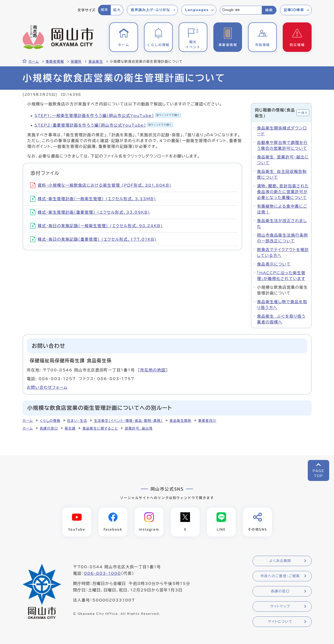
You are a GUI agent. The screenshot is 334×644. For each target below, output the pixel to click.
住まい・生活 (77, 421)
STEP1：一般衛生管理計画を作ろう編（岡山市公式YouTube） (108, 116)
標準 (104, 10)
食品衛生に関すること (100, 428)
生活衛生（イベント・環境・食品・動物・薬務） (128, 421)
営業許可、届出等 (139, 428)
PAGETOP (318, 473)
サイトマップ (280, 607)
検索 (269, 10)
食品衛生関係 (180, 421)
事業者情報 (55, 62)
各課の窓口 (49, 428)
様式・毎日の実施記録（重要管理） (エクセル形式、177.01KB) (93, 239)
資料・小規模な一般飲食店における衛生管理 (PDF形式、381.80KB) (101, 185)
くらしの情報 (50, 421)
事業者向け (207, 421)
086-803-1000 (102, 574)
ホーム (34, 62)
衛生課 (70, 428)
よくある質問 (280, 561)
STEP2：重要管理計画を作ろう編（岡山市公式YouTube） (104, 125)
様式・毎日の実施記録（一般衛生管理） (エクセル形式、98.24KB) (96, 226)
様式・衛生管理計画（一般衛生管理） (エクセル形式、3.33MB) (93, 199)
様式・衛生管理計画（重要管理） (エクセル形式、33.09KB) (90, 212)
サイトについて (280, 622)
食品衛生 (96, 62)
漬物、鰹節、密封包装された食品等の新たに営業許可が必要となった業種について (283, 192)
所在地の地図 (153, 370)
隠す (305, 113)
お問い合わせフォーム (47, 387)
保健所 (76, 62)
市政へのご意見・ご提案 (280, 576)
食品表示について (274, 264)
